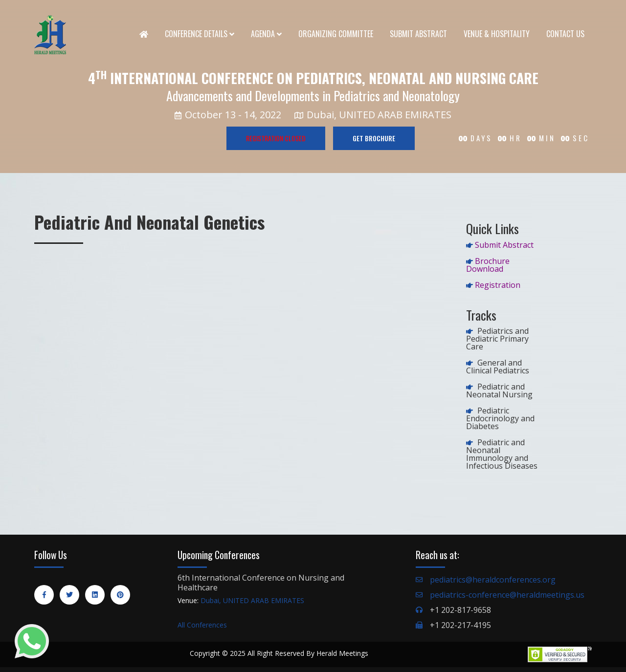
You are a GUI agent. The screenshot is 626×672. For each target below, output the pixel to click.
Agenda (266, 34)
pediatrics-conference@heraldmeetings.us (507, 595)
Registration (498, 285)
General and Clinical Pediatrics (498, 367)
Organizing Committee (336, 34)
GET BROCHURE (374, 138)
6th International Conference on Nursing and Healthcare (261, 583)
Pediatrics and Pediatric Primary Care (497, 339)
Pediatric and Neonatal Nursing (499, 390)
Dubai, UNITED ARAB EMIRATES (252, 600)
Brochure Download (488, 265)
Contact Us (565, 34)
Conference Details (200, 34)
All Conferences (202, 625)
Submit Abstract (418, 34)
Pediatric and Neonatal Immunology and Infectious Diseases (502, 454)
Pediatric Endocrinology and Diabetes (500, 418)
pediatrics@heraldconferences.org (493, 580)
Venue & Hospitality (497, 34)
